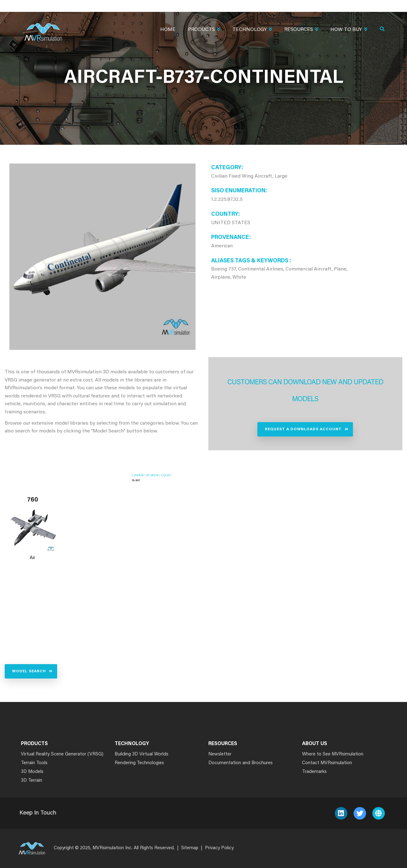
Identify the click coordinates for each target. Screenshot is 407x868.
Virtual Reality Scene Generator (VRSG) (62, 754)
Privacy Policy (219, 848)
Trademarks (314, 772)
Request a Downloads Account (303, 429)
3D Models (32, 772)
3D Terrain (32, 781)
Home (168, 30)
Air (32, 558)
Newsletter (220, 754)
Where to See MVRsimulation (333, 754)
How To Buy (349, 30)
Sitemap (190, 848)
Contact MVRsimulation (327, 763)
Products (204, 30)
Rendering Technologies (139, 763)
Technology (252, 30)
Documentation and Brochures (241, 763)
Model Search (29, 671)
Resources (301, 30)
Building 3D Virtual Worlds (141, 754)
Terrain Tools (34, 763)
